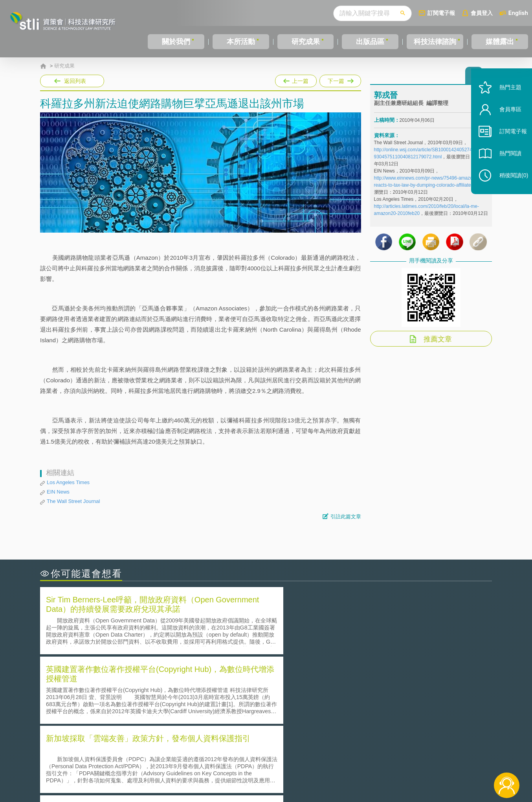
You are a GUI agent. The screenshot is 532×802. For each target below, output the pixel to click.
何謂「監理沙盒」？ (298, 683)
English (518, 13)
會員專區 (505, 121)
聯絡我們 (268, 770)
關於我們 (176, 42)
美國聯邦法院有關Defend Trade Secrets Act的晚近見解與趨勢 (127, 694)
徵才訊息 (317, 759)
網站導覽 (317, 770)
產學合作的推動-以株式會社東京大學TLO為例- (333, 716)
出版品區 (369, 42)
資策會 (378, 759)
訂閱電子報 (441, 13)
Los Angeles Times (68, 482)
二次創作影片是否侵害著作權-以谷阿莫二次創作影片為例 (121, 683)
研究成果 (305, 42)
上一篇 (296, 79)
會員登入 (482, 13)
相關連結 (424, 759)
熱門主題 (505, 99)
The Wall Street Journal (73, 501)
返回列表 (75, 81)
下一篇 (340, 79)
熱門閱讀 (505, 165)
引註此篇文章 (346, 517)
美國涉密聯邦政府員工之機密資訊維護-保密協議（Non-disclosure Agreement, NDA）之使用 (147, 716)
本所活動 (240, 42)
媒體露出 (500, 42)
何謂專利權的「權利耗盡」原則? (315, 705)
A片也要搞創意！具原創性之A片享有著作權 (329, 694)
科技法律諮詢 (435, 42)
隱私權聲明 (271, 759)
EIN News (58, 492)
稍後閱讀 (509, 187)
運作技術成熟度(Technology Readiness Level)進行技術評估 (124, 705)
